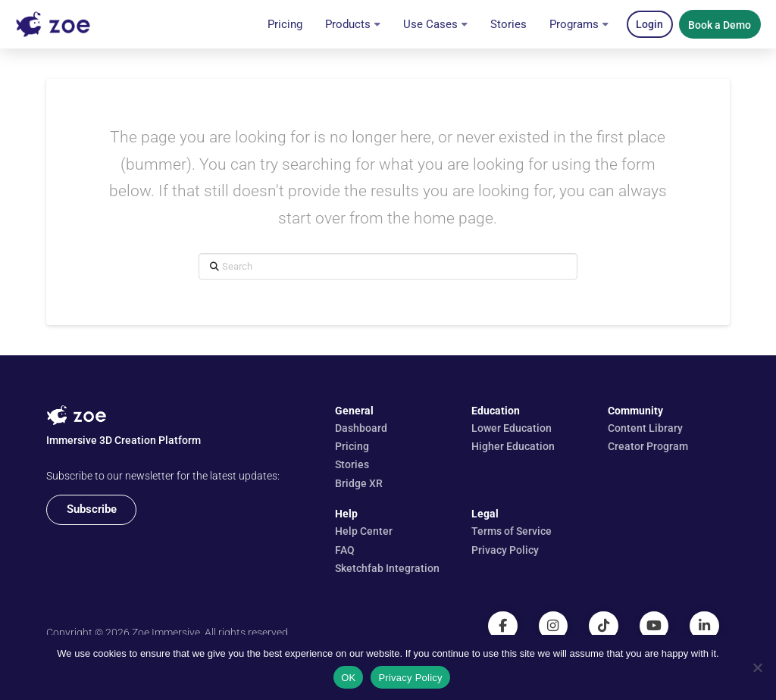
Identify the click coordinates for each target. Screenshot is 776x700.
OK (348, 678)
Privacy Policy (410, 678)
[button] (650, 24)
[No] (757, 667)
